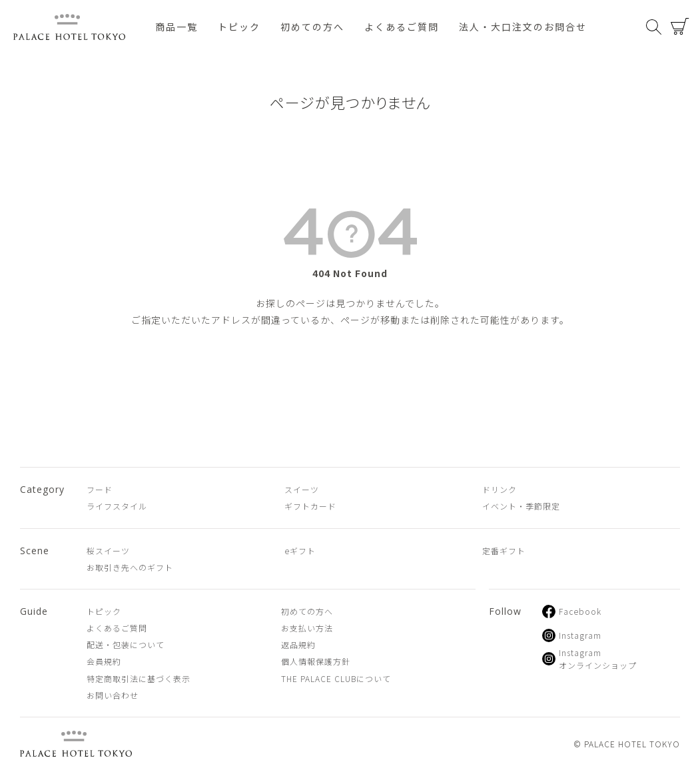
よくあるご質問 (402, 27)
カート (680, 27)
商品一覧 (176, 27)
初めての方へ (312, 27)
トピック (239, 27)
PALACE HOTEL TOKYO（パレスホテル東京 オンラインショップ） (69, 27)
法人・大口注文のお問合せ (523, 27)
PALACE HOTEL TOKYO (76, 744)
